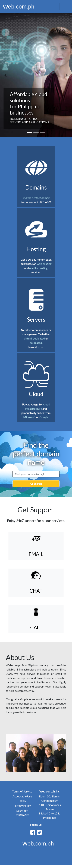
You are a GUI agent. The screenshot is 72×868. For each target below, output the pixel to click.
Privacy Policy (22, 806)
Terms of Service (22, 791)
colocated (36, 343)
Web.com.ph (19, 7)
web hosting (44, 264)
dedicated (39, 338)
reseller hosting (38, 268)
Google (44, 417)
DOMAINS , (17, 119)
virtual (28, 338)
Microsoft (29, 417)
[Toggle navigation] (64, 7)
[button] (5, 75)
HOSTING (32, 119)
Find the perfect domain (36, 198)
